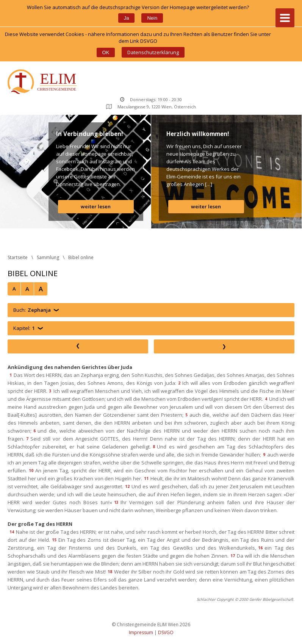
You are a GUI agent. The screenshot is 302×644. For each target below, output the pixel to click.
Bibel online (81, 257)
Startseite (18, 257)
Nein (152, 18)
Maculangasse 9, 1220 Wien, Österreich (151, 107)
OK (106, 52)
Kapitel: (24, 328)
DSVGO (166, 632)
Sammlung (48, 257)
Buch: (32, 310)
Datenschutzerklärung (153, 52)
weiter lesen (96, 206)
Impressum (141, 632)
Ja (127, 18)
